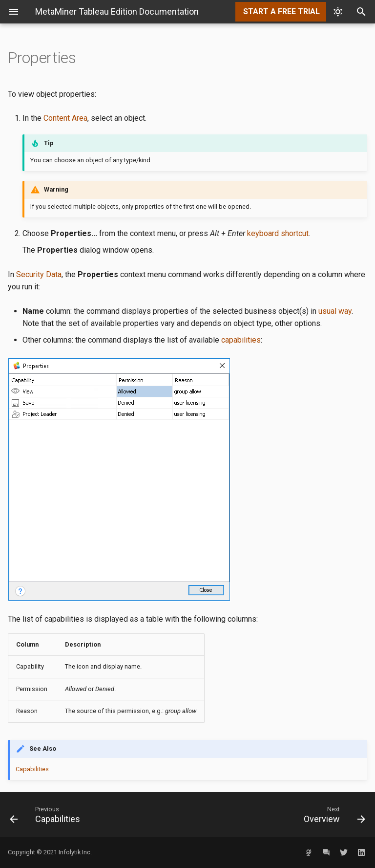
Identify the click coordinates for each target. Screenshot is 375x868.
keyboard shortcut (278, 233)
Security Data (39, 274)
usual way (335, 311)
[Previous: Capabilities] (95, 814)
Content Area (65, 118)
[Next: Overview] (280, 814)
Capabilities (32, 769)
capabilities (241, 340)
